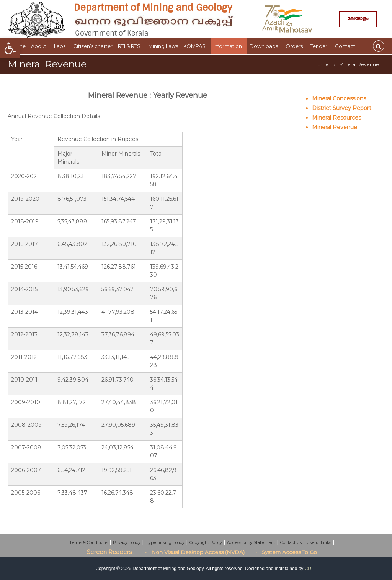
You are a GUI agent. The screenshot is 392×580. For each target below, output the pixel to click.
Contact (346, 46)
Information (229, 46)
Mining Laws (163, 46)
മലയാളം (358, 19)
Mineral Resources (336, 118)
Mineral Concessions (339, 98)
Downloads (265, 46)
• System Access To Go (286, 552)
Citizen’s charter (93, 46)
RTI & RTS (130, 46)
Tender (320, 46)
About (40, 46)
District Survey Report (342, 108)
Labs (61, 46)
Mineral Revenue (335, 127)
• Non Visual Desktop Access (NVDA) (195, 552)
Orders (295, 46)
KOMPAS (196, 46)
